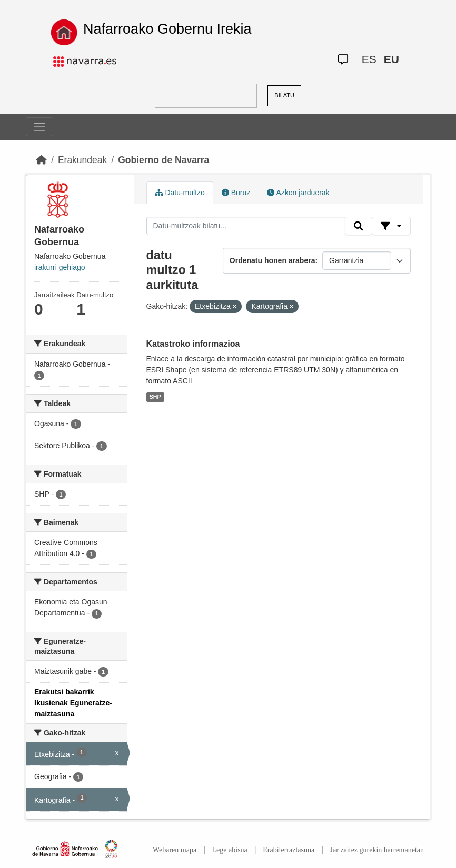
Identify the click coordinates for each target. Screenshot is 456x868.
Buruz (236, 193)
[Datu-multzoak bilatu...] (246, 226)
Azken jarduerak (298, 193)
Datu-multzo (180, 193)
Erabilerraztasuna (289, 850)
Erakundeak (82, 160)
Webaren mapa (175, 850)
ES (369, 59)
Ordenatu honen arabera (272, 260)
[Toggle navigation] (39, 127)
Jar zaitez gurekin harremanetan (377, 850)
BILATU (284, 95)
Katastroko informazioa (193, 344)
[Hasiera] (42, 160)
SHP (155, 397)
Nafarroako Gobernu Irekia (167, 29)
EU (391, 59)
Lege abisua (230, 850)
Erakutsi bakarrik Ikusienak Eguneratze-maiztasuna (73, 703)
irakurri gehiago (60, 267)
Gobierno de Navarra (163, 160)
